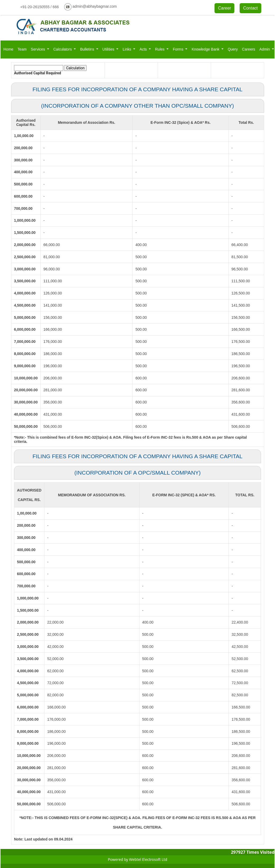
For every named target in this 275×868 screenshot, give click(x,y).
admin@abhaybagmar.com (95, 6)
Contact (250, 8)
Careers (249, 49)
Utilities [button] (109, 49)
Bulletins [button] (88, 49)
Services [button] (39, 49)
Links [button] (127, 49)
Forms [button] (179, 49)
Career (224, 8)
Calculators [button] (63, 49)
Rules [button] (160, 49)
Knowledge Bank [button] (206, 49)
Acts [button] (144, 49)
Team (22, 49)
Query (233, 49)
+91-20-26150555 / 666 (40, 7)
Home (8, 49)
